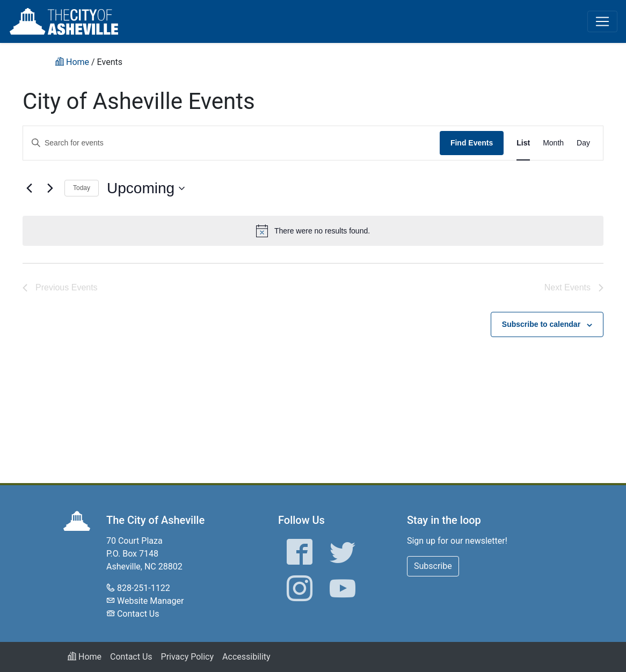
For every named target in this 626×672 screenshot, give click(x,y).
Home (85, 657)
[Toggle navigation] (602, 21)
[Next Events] (50, 188)
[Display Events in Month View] (553, 143)
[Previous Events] (29, 188)
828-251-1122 (144, 588)
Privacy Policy (188, 657)
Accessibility (246, 657)
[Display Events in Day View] (583, 143)
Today (82, 188)
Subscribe (433, 566)
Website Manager (150, 601)
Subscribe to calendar (541, 324)
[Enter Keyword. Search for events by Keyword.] (231, 143)
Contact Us (138, 614)
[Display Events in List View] (523, 143)
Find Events (472, 143)
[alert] (313, 231)
